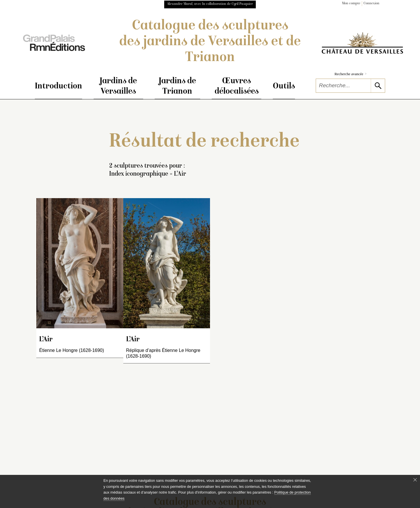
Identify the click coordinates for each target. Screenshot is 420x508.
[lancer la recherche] (378, 86)
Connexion (371, 4)
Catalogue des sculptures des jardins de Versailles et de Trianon (210, 42)
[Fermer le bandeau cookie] (415, 480)
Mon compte (351, 4)
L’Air (46, 340)
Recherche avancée (350, 74)
